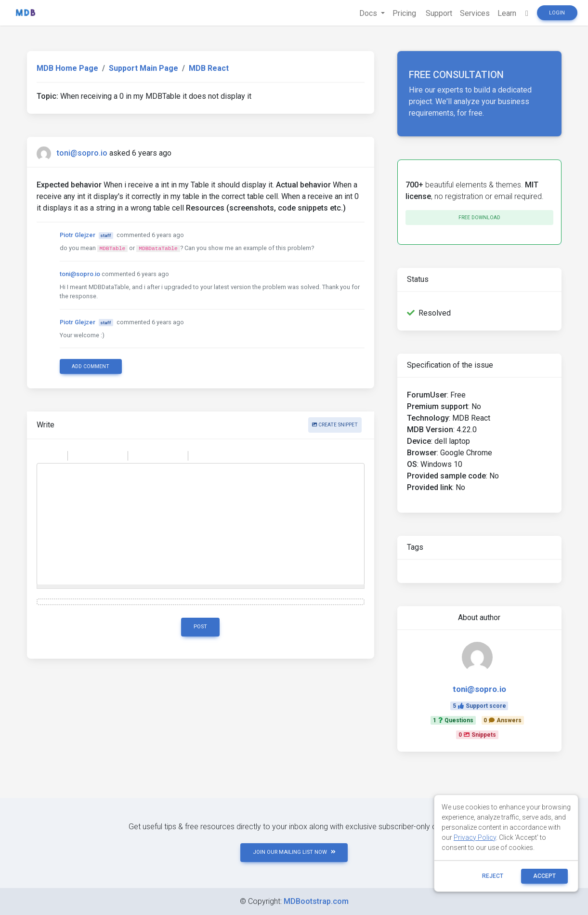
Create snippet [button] (335, 425)
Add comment (91, 366)
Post (200, 627)
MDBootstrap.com (316, 901)
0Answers (503, 720)
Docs (369, 13)
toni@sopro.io (82, 153)
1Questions (453, 720)
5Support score (479, 706)
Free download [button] (479, 218)
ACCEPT (544, 876)
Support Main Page (144, 68)
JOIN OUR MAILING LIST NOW (294, 852)
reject (493, 876)
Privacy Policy (475, 837)
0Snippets (477, 735)
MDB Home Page (67, 68)
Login (557, 13)
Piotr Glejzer (78, 235)
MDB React (209, 68)
